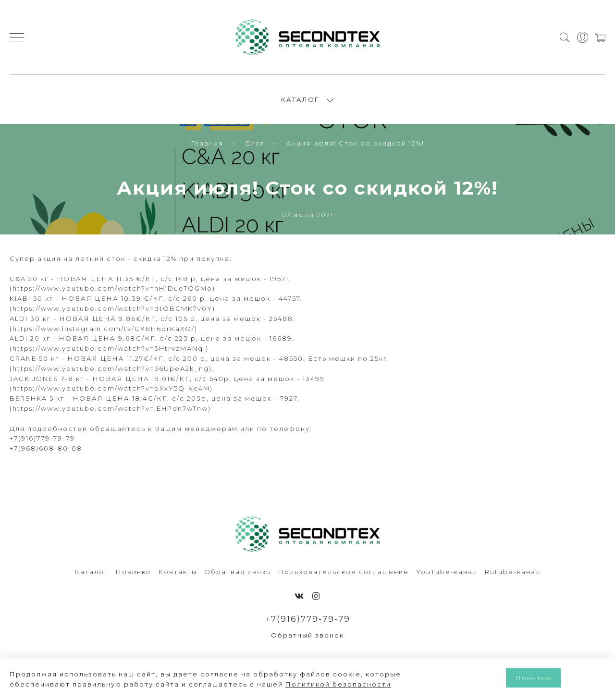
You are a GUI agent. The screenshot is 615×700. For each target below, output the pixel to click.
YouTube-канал (447, 572)
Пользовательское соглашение (343, 572)
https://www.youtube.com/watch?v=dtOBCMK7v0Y (112, 308)
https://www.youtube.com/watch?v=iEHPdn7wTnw (110, 408)
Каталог (91, 572)
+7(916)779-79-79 (308, 619)
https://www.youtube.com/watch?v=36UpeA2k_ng (111, 368)
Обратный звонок (307, 635)
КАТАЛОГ (300, 99)
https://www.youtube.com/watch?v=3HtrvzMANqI (109, 348)
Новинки (133, 572)
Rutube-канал (513, 572)
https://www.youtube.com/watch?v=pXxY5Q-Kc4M (111, 388)
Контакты (178, 572)
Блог (255, 143)
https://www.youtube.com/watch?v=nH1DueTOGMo (112, 288)
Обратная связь (237, 572)
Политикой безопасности (338, 684)
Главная (207, 143)
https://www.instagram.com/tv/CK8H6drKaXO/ (104, 329)
